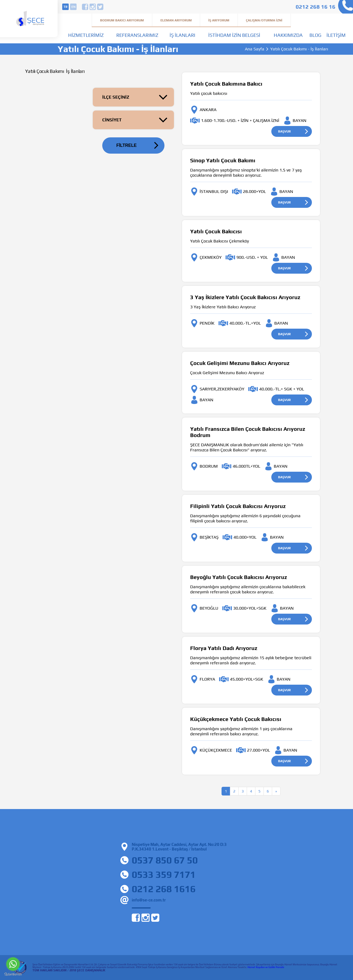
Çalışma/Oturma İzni (264, 20)
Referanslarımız (137, 35)
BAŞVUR (284, 131)
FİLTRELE (126, 145)
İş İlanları (182, 35)
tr (65, 7)
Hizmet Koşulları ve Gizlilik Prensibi (266, 967)
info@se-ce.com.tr (149, 900)
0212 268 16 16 (316, 7)
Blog (315, 35)
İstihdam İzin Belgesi (234, 35)
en (73, 7)
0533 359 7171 (164, 874)
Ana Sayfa (255, 49)
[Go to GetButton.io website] (13, 974)
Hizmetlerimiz (86, 35)
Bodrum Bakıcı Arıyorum (122, 20)
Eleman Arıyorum (176, 20)
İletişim (336, 35)
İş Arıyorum (219, 20)
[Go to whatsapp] (13, 964)
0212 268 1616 (164, 889)
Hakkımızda (288, 35)
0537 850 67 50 (165, 860)
